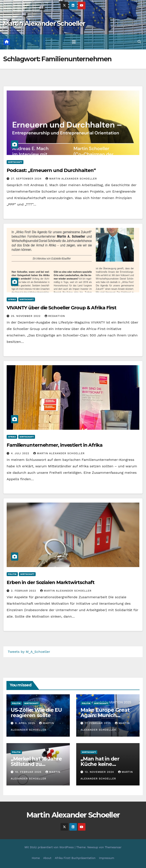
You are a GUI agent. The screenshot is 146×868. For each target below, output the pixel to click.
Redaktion (55, 316)
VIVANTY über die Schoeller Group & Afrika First (62, 308)
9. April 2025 (26, 723)
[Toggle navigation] (74, 42)
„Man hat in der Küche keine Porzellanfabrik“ (101, 764)
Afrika (12, 299)
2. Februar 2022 (24, 591)
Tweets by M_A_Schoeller (29, 652)
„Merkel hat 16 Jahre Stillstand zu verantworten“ (36, 764)
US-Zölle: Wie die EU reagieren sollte (36, 713)
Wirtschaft (15, 162)
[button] (139, 42)
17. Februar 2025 (98, 723)
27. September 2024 (27, 179)
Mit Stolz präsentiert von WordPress (50, 847)
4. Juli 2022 (21, 453)
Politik (12, 574)
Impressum (107, 858)
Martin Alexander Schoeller (44, 24)
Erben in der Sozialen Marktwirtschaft (51, 582)
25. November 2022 (26, 316)
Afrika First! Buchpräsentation (75, 858)
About (47, 858)
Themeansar (113, 847)
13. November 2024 (100, 772)
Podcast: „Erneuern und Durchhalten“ (52, 170)
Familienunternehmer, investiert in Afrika (55, 445)
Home (36, 858)
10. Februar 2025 (29, 772)
